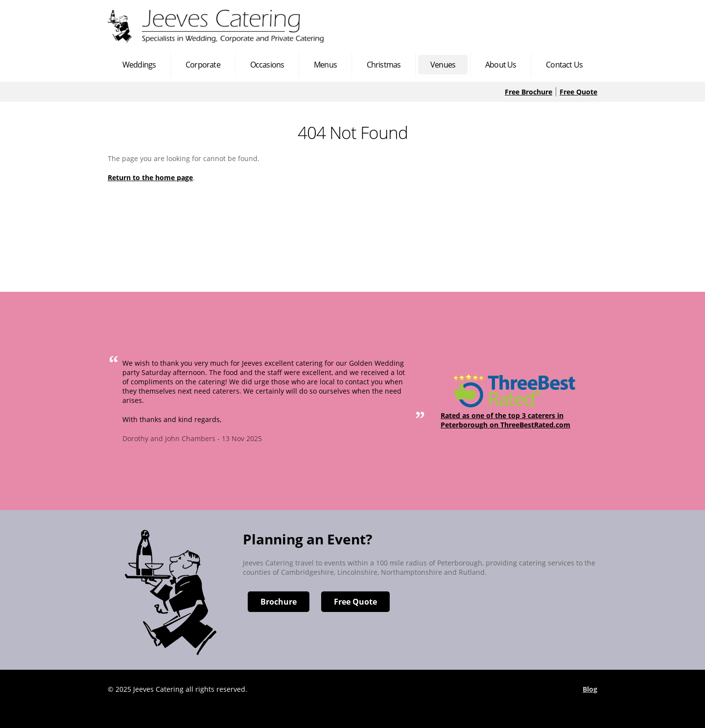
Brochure (279, 602)
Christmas (384, 65)
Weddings (139, 65)
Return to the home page (150, 177)
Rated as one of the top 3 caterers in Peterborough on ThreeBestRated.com (505, 420)
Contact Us (564, 65)
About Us (501, 65)
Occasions (267, 65)
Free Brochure (529, 92)
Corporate (203, 65)
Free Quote (578, 92)
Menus (325, 65)
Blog (590, 689)
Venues (443, 65)
